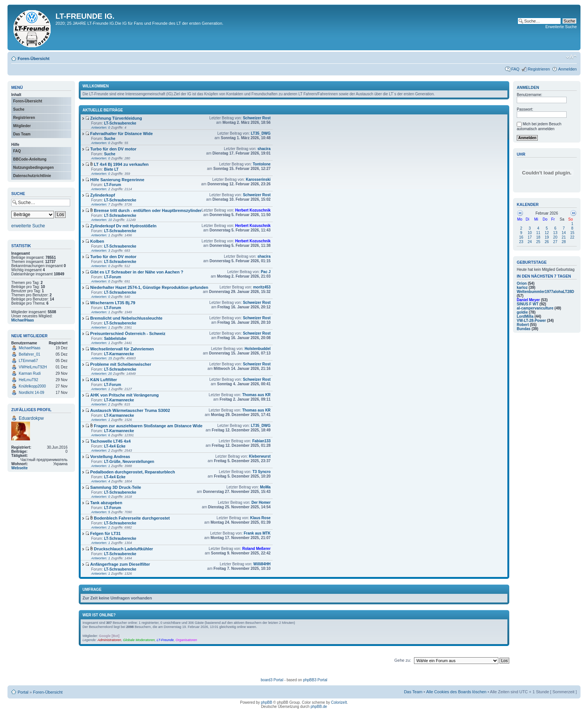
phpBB (267, 702)
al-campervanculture (535, 308)
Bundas (524, 329)
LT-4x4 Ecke (115, 446)
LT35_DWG (261, 133)
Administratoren (109, 640)
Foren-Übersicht (34, 59)
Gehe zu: (403, 660)
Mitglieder (22, 126)
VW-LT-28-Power (531, 321)
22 (572, 237)
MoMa (265, 487)
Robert (523, 325)
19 (547, 237)
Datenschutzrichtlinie (32, 176)
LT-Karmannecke (119, 354)
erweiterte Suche (28, 226)
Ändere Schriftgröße (571, 57)
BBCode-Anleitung (30, 159)
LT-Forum (112, 185)
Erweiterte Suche (561, 27)
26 (547, 242)
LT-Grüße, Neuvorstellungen (129, 462)
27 (555, 242)
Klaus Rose (260, 518)
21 (564, 237)
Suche (19, 109)
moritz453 (262, 287)
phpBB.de (319, 707)
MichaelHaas (23, 320)
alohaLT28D (564, 292)
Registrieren (539, 69)
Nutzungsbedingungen (33, 167)
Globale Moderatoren (139, 640)
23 (521, 242)
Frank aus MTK (257, 533)
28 (564, 242)
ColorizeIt (339, 702)
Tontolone (262, 164)
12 (547, 233)
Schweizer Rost (257, 118)
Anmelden (567, 69)
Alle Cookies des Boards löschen (456, 692)
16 (521, 237)
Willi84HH (262, 564)
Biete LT (111, 169)
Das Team (22, 134)
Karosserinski (258, 180)
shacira (264, 149)
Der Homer (261, 502)
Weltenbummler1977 (535, 292)
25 (538, 242)
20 (555, 237)
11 (538, 233)
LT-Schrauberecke (120, 123)
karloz (522, 288)
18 (538, 237)
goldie (522, 312)
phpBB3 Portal (315, 680)
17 (530, 237)
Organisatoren (186, 640)
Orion (522, 283)
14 (564, 233)
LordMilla (525, 316)
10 (530, 233)
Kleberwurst (260, 456)
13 (555, 233)
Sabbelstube (115, 339)
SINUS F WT (528, 304)
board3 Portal (272, 680)
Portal (23, 692)
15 (572, 233)
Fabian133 (262, 441)
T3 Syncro (261, 472)
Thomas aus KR (256, 395)
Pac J (265, 272)
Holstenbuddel (257, 349)
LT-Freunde (165, 640)
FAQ (515, 69)
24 (530, 242)
